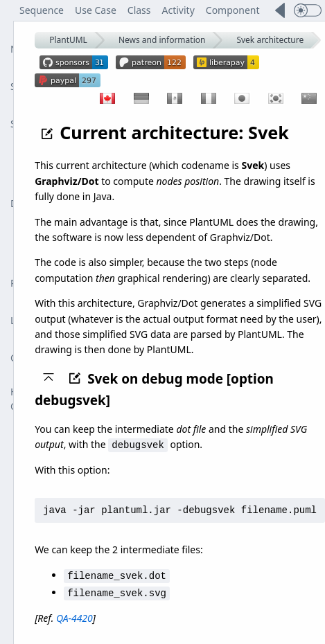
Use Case (96, 10)
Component (233, 10)
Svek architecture (270, 40)
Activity (178, 10)
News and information (162, 40)
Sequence (42, 10)
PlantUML (68, 40)
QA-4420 (74, 616)
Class (139, 10)
